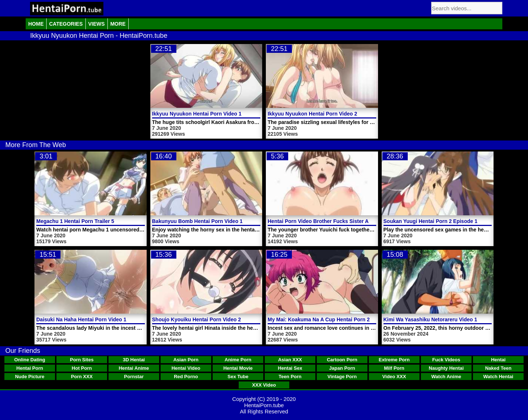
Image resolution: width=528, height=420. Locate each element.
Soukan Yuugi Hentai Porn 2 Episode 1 (430, 221)
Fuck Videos (446, 360)
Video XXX (394, 377)
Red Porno (186, 377)
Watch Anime (446, 377)
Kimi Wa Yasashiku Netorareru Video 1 (430, 319)
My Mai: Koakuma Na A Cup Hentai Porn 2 (319, 319)
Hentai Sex (290, 368)
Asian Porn (186, 360)
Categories (66, 24)
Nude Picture (30, 377)
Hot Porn (82, 368)
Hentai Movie (238, 368)
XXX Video (264, 385)
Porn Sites (82, 360)
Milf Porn (394, 368)
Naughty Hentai (446, 368)
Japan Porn (342, 368)
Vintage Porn (342, 377)
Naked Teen (498, 368)
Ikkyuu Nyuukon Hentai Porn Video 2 (312, 114)
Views (97, 24)
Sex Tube (238, 377)
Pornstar (134, 377)
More (118, 24)
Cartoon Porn (342, 360)
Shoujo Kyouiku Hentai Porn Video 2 (197, 319)
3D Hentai (134, 360)
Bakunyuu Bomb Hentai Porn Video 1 (197, 221)
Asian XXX (290, 360)
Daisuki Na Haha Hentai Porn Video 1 (81, 319)
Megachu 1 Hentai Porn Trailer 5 (75, 221)
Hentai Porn (30, 368)
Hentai (498, 360)
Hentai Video (186, 368)
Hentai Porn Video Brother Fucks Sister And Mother (331, 221)
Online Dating (30, 360)
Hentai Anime (134, 368)
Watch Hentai (498, 377)
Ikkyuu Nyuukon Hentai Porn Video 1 (197, 114)
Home (36, 24)
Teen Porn (290, 377)
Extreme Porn (394, 360)
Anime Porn (238, 360)
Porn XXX (82, 377)
